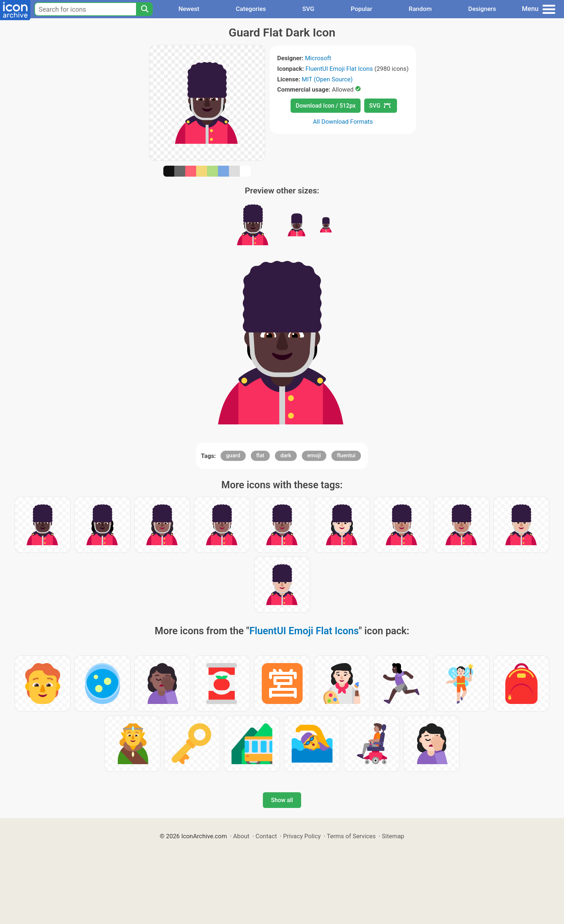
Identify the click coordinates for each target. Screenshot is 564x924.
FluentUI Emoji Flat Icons (339, 69)
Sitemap (393, 836)
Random (420, 9)
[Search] (144, 9)
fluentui (346, 455)
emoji (314, 455)
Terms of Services (351, 836)
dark (286, 455)
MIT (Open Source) (327, 79)
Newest (189, 9)
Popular (361, 9)
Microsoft (318, 58)
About (241, 836)
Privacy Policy (302, 836)
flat (260, 455)
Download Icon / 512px (326, 106)
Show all (282, 800)
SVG (308, 9)
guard (233, 455)
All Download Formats (343, 122)
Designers (482, 9)
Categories (251, 9)
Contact (266, 836)
